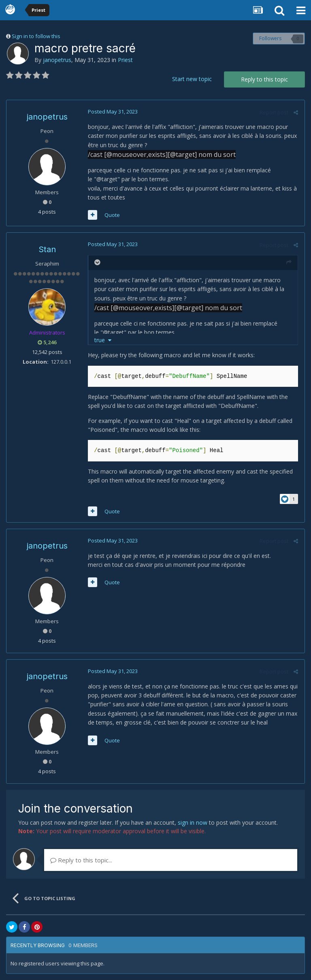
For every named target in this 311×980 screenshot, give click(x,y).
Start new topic (192, 79)
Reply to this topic (264, 79)
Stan (47, 249)
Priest (125, 60)
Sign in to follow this (36, 36)
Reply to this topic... (81, 860)
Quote (112, 215)
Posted (112, 112)
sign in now (193, 822)
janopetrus (57, 60)
